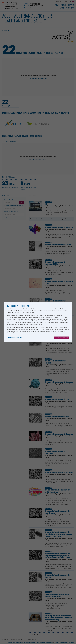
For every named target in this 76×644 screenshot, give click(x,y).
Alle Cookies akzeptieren (62, 338)
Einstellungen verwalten (15, 338)
